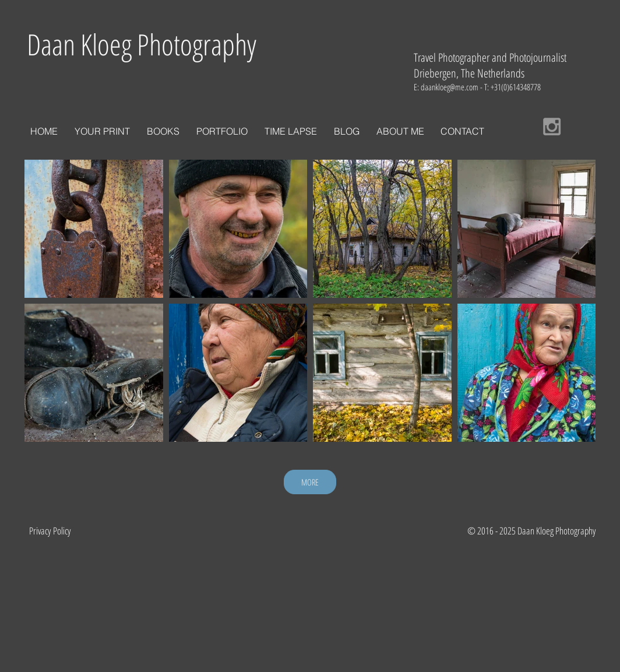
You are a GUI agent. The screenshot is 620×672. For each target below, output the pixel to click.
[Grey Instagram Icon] (552, 126)
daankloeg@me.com (450, 87)
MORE (310, 482)
